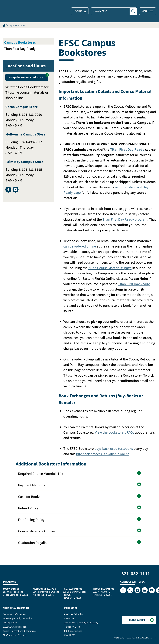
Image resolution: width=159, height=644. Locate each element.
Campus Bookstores (16, 25)
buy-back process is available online (103, 454)
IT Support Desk (72, 627)
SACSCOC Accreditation (15, 627)
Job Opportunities (73, 631)
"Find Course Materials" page (110, 268)
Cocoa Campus (11, 589)
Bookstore (69, 618)
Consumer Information (14, 614)
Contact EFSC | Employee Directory (81, 622)
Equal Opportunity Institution (18, 618)
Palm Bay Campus (73, 589)
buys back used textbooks (114, 449)
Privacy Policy (10, 622)
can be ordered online (80, 246)
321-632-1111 (136, 574)
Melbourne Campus (44, 589)
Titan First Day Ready (20, 49)
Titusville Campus (103, 589)
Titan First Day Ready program (125, 219)
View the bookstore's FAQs (115, 432)
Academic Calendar (73, 614)
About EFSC (69, 635)
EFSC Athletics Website (14, 635)
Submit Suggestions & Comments (20, 631)
